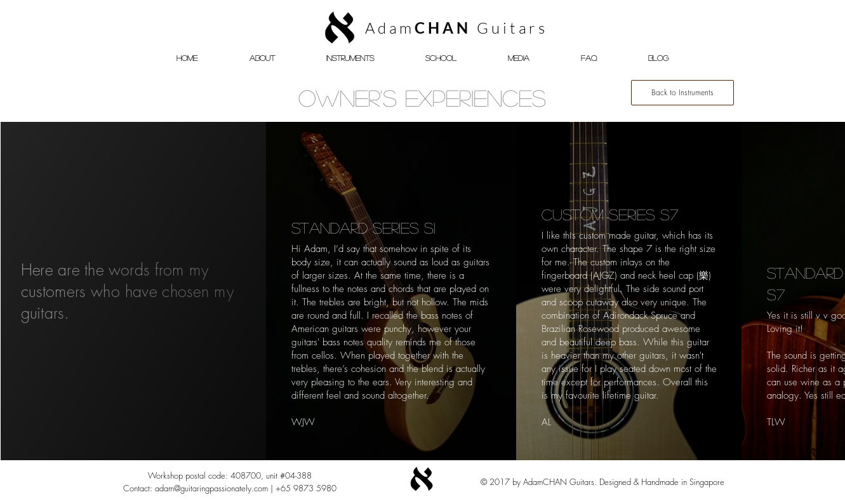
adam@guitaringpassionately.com (211, 488)
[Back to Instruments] (682, 93)
